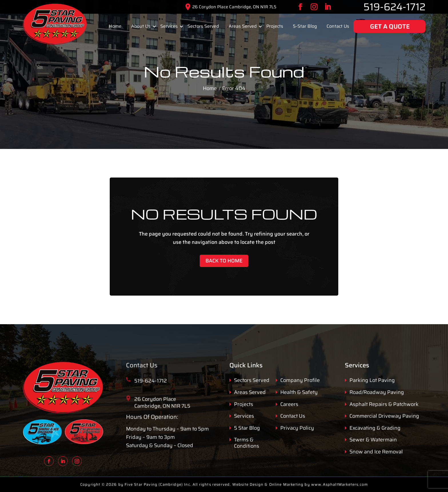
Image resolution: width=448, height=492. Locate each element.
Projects (275, 26)
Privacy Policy (297, 428)
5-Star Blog (305, 26)
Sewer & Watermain (373, 440)
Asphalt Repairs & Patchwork (384, 405)
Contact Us (338, 26)
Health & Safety (299, 393)
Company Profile (300, 381)
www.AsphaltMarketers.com (339, 484)
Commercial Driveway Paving (384, 416)
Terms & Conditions (247, 443)
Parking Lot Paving (372, 381)
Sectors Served (203, 26)
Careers (289, 405)
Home (115, 26)
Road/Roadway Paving (377, 393)
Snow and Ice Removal (376, 452)
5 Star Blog (247, 428)
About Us (141, 26)
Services (169, 26)
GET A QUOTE (390, 26)
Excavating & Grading (375, 428)
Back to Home (224, 261)
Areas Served (243, 26)
